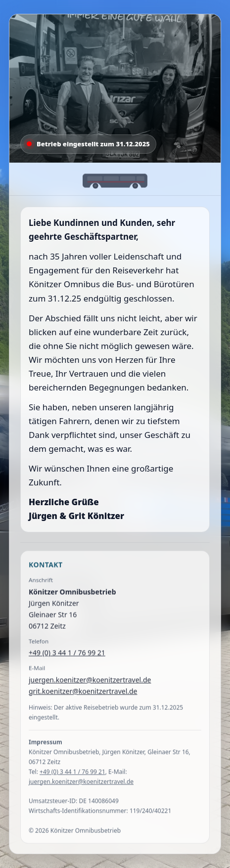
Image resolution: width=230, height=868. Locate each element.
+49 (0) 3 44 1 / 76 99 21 (67, 655)
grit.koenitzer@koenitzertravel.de (83, 693)
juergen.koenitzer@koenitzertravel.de (90, 681)
